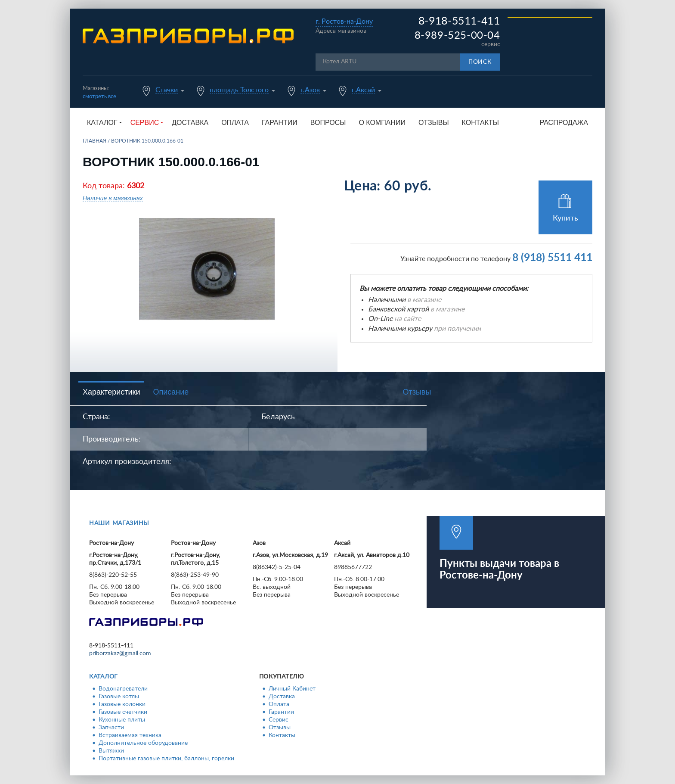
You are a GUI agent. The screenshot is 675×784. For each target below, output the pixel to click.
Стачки (167, 90)
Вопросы (328, 123)
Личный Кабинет (292, 689)
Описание (171, 392)
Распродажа (564, 123)
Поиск (480, 62)
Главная (94, 141)
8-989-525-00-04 (457, 36)
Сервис (279, 720)
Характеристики (111, 392)
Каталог (104, 677)
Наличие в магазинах (113, 198)
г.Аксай (363, 90)
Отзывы (434, 123)
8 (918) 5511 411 (552, 258)
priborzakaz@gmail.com (120, 653)
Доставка (190, 123)
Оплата (235, 123)
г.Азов (310, 90)
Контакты (480, 123)
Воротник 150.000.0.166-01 (147, 141)
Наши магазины (119, 523)
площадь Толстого (239, 90)
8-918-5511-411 (459, 21)
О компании (382, 123)
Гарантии (280, 123)
